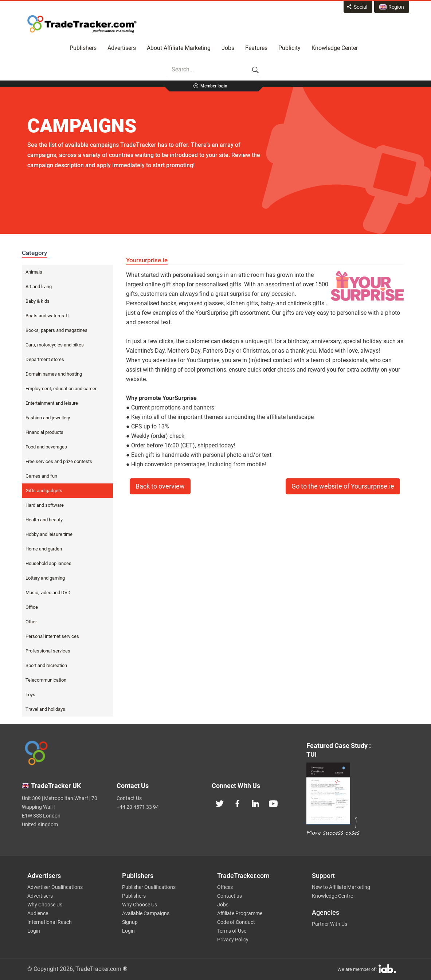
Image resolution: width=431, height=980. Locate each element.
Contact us (230, 896)
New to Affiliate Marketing (341, 887)
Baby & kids (38, 301)
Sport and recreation (46, 665)
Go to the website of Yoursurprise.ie (343, 486)
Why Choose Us (45, 905)
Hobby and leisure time (49, 534)
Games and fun (41, 476)
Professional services (48, 651)
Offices (225, 887)
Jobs (228, 48)
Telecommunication (46, 680)
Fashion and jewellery (48, 418)
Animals (34, 272)
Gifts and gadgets (44, 491)
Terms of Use (232, 931)
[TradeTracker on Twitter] (220, 803)
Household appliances (48, 563)
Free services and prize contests (59, 461)
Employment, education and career (61, 389)
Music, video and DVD (48, 593)
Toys (30, 695)
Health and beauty (44, 520)
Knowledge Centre (332, 896)
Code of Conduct (236, 922)
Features (256, 48)
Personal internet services (52, 636)
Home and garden (44, 549)
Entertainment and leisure (52, 403)
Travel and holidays (45, 709)
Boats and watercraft (47, 316)
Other (31, 622)
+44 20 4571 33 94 (138, 807)
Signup (130, 922)
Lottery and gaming (45, 578)
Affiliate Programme (240, 913)
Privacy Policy (233, 940)
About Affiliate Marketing (179, 48)
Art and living (39, 287)
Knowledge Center (335, 48)
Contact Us (129, 798)
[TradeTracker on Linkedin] (255, 803)
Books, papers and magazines (56, 330)
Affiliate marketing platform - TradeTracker (82, 24)
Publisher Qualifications (149, 887)
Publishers (83, 48)
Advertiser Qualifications (55, 887)
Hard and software (45, 505)
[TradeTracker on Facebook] (238, 803)
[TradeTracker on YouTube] (273, 803)
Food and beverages (46, 447)
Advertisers (122, 48)
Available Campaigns (146, 913)
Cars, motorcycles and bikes (55, 345)
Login (34, 931)
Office (32, 607)
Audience (38, 913)
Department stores (45, 359)
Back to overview (160, 486)
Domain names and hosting (54, 374)
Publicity (289, 48)
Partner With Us (330, 924)
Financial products (44, 432)
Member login (214, 86)
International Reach (50, 922)
